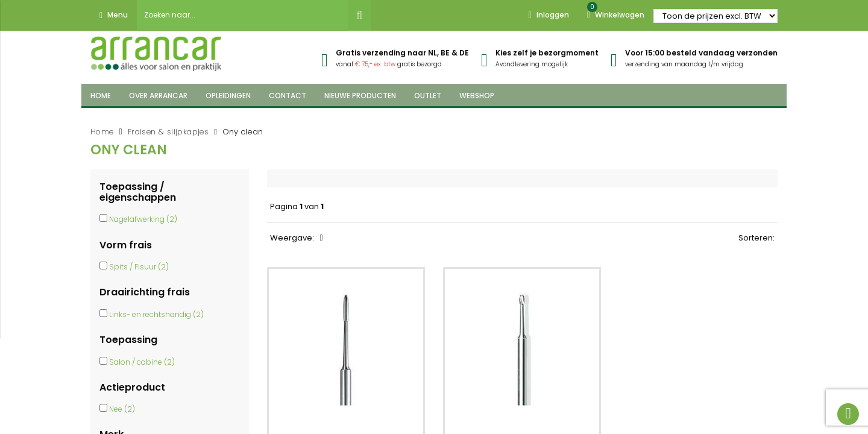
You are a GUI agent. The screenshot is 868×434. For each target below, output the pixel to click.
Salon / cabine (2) (142, 362)
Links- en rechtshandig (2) (156, 314)
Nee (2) (122, 409)
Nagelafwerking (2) (143, 219)
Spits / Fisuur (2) (139, 267)
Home (102, 132)
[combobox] (242, 15)
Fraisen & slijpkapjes (168, 132)
